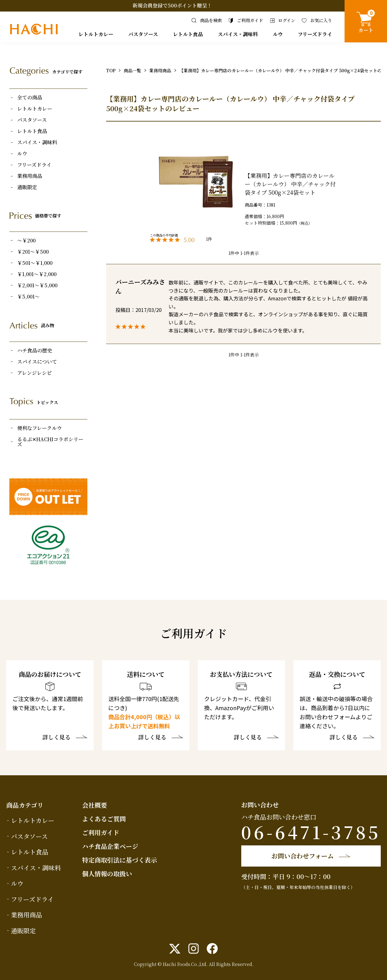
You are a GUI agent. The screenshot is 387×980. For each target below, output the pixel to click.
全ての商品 (30, 98)
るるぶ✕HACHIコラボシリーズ (50, 442)
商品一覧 (132, 70)
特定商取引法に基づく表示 (120, 860)
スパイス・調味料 (238, 34)
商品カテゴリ (25, 805)
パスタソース (143, 34)
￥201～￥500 (33, 252)
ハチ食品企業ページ (110, 846)
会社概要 (95, 805)
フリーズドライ (315, 34)
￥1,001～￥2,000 (37, 274)
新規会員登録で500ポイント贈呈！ (172, 5)
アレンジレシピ (34, 373)
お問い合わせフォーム (303, 856)
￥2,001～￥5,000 (37, 285)
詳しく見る (56, 738)
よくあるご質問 (104, 819)
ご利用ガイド (101, 832)
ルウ (278, 34)
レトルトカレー (96, 34)
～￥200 (26, 241)
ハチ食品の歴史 (35, 351)
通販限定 (27, 187)
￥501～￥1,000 (35, 263)
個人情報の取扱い (107, 874)
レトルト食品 (188, 34)
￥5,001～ (28, 297)
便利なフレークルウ (39, 428)
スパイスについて (37, 362)
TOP (111, 70)
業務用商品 (30, 176)
